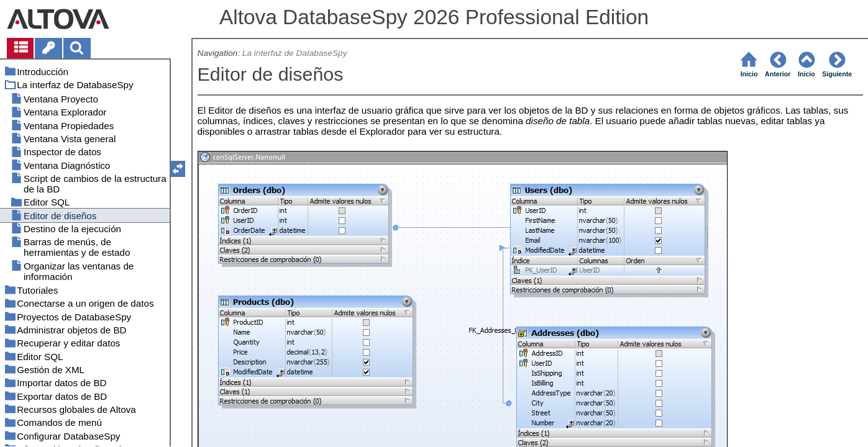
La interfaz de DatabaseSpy (295, 53)
